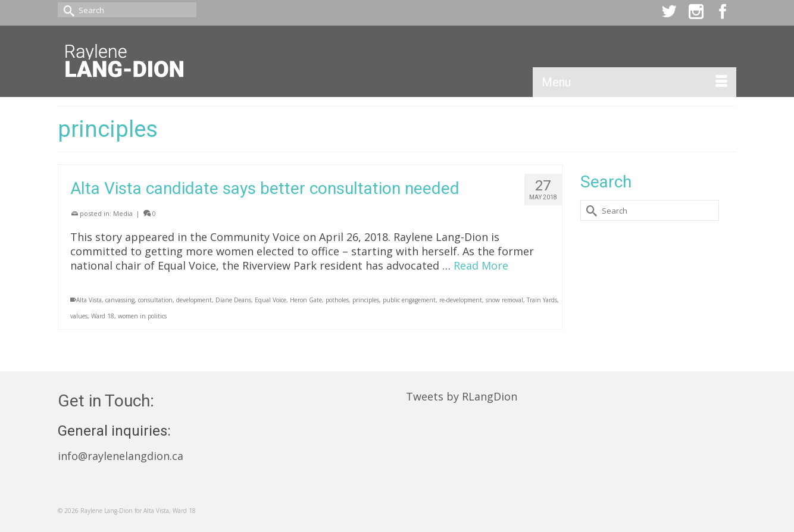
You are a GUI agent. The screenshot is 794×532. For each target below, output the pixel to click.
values (79, 316)
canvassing (120, 300)
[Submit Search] (67, 10)
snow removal (504, 300)
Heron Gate (306, 300)
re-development (461, 300)
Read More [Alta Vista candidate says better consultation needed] (481, 265)
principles (366, 300)
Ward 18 (103, 316)
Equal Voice (271, 300)
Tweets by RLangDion (462, 396)
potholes (337, 300)
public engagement (409, 300)
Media (123, 213)
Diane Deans (233, 300)
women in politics (142, 316)
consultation (155, 300)
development (194, 300)
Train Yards (542, 300)
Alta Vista (89, 300)
